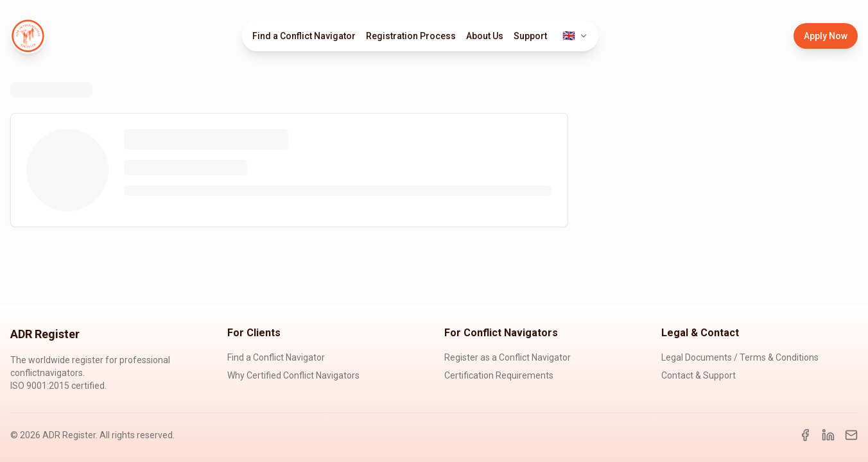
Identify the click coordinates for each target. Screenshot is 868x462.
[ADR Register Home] (28, 36)
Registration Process (411, 36)
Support (530, 36)
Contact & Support (699, 375)
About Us (485, 36)
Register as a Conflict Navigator (508, 357)
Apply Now (826, 36)
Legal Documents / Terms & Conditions (740, 357)
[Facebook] (805, 435)
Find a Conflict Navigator (304, 36)
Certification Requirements (499, 375)
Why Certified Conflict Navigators (293, 375)
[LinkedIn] (828, 435)
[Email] (851, 435)
